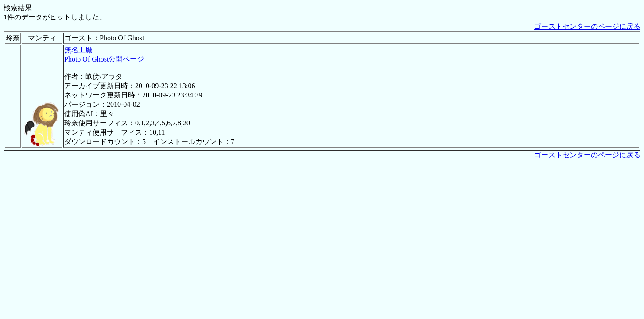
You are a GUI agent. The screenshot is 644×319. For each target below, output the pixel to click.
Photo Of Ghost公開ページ (104, 59)
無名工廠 (78, 50)
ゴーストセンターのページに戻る (587, 26)
